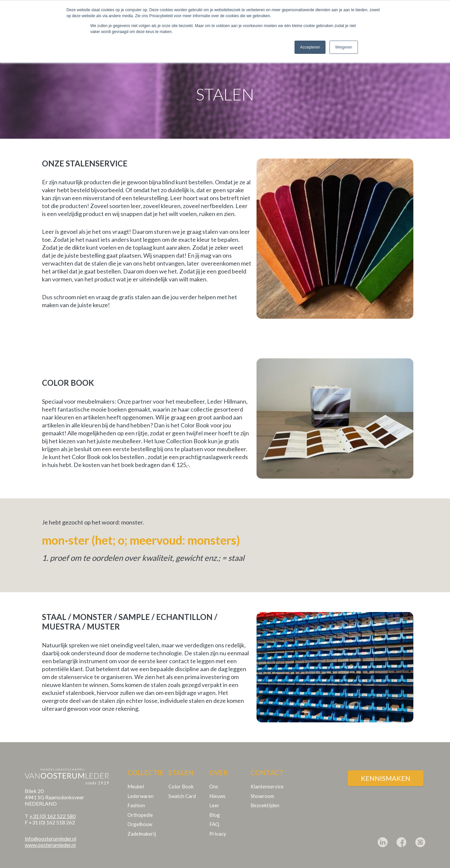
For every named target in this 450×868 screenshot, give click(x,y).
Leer (214, 799)
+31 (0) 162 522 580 (52, 810)
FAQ (214, 818)
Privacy (218, 827)
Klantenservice (267, 780)
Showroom (262, 790)
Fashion (136, 799)
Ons (214, 780)
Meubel (136, 780)
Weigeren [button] (344, 47)
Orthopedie (140, 809)
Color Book (181, 780)
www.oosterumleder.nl (50, 838)
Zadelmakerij (142, 827)
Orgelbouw (140, 818)
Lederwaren (140, 790)
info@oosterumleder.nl (51, 832)
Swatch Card (182, 790)
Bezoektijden (265, 799)
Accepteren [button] (310, 47)
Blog (215, 809)
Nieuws (217, 790)
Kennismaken (386, 772)
